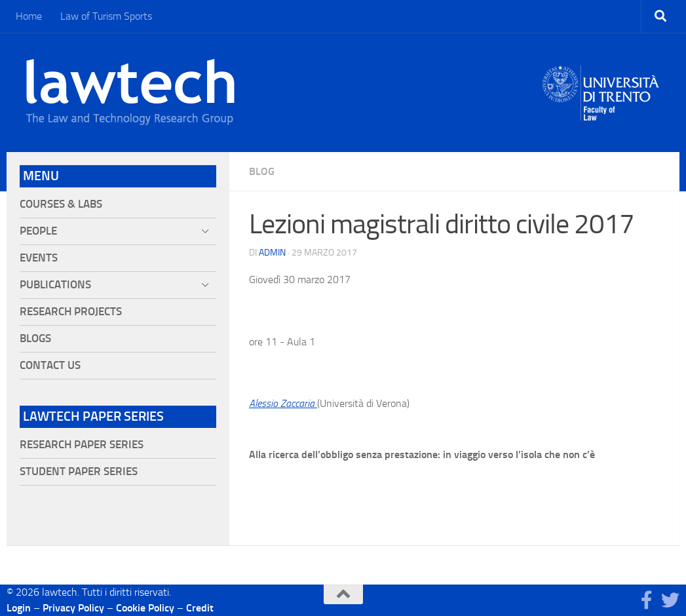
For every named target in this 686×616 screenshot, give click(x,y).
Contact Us (50, 365)
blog (262, 171)
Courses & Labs (61, 204)
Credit (200, 608)
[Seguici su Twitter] (670, 600)
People (38, 231)
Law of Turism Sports (106, 16)
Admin (272, 253)
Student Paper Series (79, 472)
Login (19, 608)
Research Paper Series (82, 445)
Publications (55, 285)
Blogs (35, 338)
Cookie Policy (145, 608)
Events (39, 258)
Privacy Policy (73, 608)
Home (29, 16)
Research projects (71, 312)
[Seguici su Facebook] (647, 600)
